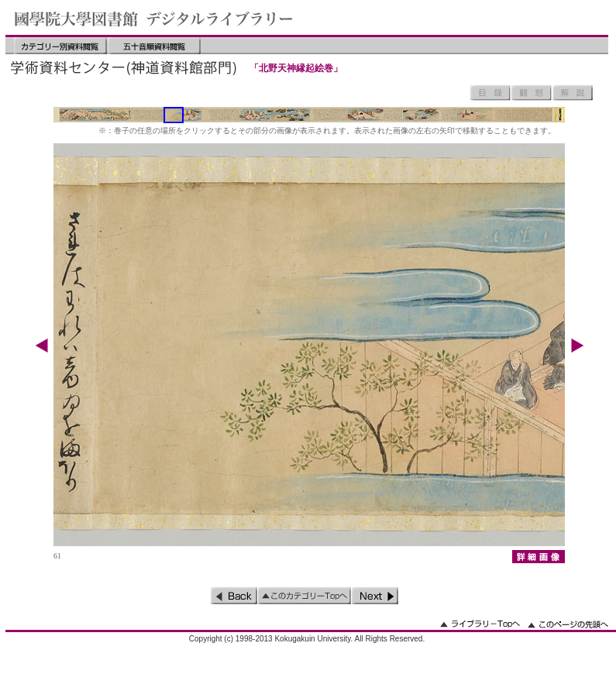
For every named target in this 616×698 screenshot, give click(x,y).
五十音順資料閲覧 (154, 46)
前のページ (234, 596)
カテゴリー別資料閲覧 (60, 46)
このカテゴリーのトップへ (305, 596)
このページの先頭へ (568, 624)
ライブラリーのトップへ (480, 624)
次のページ (375, 596)
